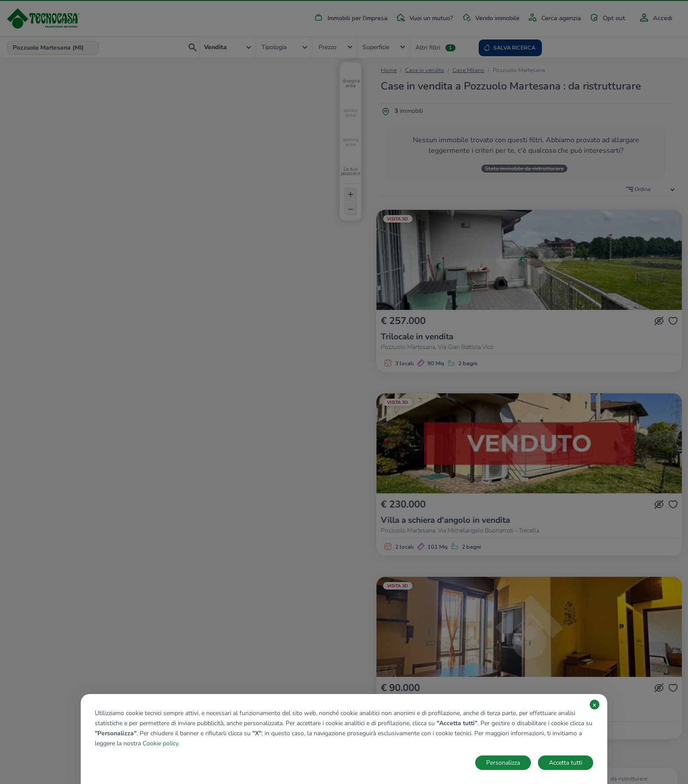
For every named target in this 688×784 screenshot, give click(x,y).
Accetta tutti (566, 763)
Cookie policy (160, 743)
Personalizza (503, 763)
